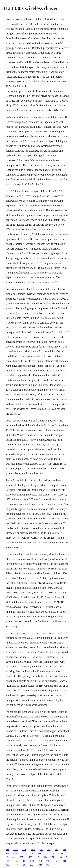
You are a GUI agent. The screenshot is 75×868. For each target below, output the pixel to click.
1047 (16, 865)
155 (60, 857)
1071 (32, 861)
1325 (33, 850)
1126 (24, 850)
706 (7, 865)
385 (49, 850)
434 (16, 861)
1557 (8, 861)
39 (46, 853)
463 (24, 861)
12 (7, 857)
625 (53, 853)
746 (61, 853)
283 (64, 850)
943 (7, 850)
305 (22, 857)
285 (31, 865)
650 (15, 853)
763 (48, 865)
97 (37, 857)
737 (31, 853)
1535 (23, 853)
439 (64, 861)
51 (53, 857)
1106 (48, 861)
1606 (45, 857)
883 (39, 853)
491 (7, 853)
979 (57, 861)
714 (40, 861)
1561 (16, 850)
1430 (30, 857)
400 (14, 857)
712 (57, 850)
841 (41, 850)
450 (24, 865)
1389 (40, 865)
